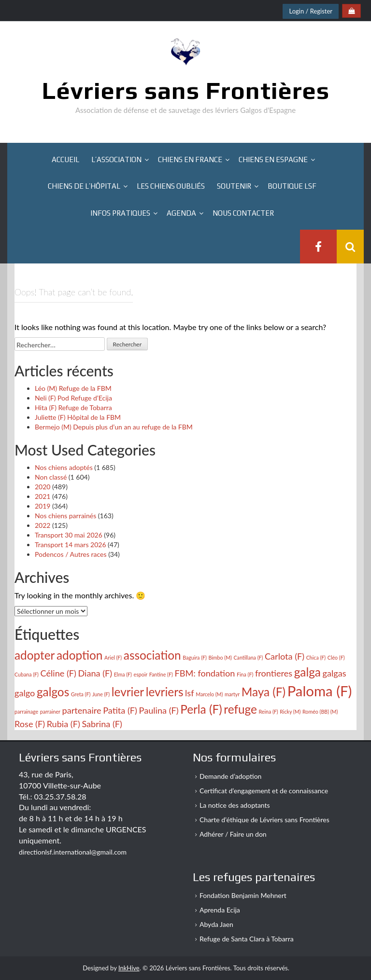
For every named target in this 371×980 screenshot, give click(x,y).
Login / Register (311, 11)
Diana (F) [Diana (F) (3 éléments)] (95, 673)
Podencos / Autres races (71, 554)
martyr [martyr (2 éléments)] (232, 694)
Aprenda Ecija (220, 910)
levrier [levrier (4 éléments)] (128, 692)
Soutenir (234, 186)
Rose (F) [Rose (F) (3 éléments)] (30, 724)
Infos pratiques (120, 213)
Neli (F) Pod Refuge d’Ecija (73, 398)
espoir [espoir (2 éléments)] (141, 674)
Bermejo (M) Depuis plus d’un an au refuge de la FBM (114, 427)
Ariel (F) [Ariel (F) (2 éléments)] (113, 657)
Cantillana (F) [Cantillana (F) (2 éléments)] (249, 657)
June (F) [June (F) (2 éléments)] (101, 694)
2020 (43, 487)
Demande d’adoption (230, 776)
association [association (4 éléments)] (152, 655)
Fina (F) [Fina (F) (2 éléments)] (245, 674)
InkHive (129, 968)
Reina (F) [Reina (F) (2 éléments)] (268, 711)
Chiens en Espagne (273, 159)
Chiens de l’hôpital (84, 186)
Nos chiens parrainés (65, 516)
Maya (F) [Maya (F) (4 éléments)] (264, 692)
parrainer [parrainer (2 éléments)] (50, 711)
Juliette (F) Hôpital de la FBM (78, 417)
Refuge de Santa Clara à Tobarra (247, 939)
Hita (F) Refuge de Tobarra (73, 407)
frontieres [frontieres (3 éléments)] (274, 673)
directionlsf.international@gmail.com (73, 852)
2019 (43, 506)
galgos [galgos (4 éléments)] (53, 692)
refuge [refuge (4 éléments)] (240, 709)
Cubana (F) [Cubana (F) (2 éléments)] (27, 674)
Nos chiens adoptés (64, 467)
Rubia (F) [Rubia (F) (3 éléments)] (64, 724)
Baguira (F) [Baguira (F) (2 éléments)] (195, 657)
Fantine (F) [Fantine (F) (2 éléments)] (161, 674)
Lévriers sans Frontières (186, 90)
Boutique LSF (292, 186)
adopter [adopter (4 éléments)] (35, 655)
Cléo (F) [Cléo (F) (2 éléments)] (336, 657)
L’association (116, 159)
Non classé (51, 477)
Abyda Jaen (216, 924)
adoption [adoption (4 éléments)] (79, 655)
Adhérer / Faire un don (233, 834)
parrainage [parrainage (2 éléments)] (26, 711)
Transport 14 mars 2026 (71, 545)
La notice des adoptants (235, 805)
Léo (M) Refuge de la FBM (73, 388)
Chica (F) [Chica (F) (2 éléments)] (316, 657)
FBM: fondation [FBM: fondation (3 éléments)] (205, 673)
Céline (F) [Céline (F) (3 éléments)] (58, 673)
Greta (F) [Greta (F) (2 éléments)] (81, 694)
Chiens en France (190, 159)
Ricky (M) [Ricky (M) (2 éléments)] (290, 711)
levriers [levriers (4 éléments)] (165, 692)
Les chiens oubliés (171, 186)
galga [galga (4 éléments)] (307, 672)
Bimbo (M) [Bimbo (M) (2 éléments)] (220, 657)
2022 (43, 525)
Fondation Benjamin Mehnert (243, 895)
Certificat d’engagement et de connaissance (264, 791)
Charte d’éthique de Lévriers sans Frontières (264, 820)
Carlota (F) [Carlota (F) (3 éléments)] (285, 656)
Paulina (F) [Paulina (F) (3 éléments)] (159, 710)
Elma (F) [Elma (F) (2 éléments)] (123, 674)
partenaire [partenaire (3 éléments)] (82, 710)
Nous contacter (243, 213)
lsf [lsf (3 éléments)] (189, 693)
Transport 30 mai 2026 (69, 535)
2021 (43, 496)
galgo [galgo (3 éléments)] (25, 693)
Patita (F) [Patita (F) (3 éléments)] (120, 710)
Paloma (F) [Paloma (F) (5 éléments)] (320, 691)
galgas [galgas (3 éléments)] (335, 673)
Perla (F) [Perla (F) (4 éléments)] (201, 709)
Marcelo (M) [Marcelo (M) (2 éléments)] (209, 694)
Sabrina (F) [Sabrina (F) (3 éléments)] (102, 724)
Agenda (181, 213)
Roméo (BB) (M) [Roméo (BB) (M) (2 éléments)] (320, 711)
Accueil (65, 159)
